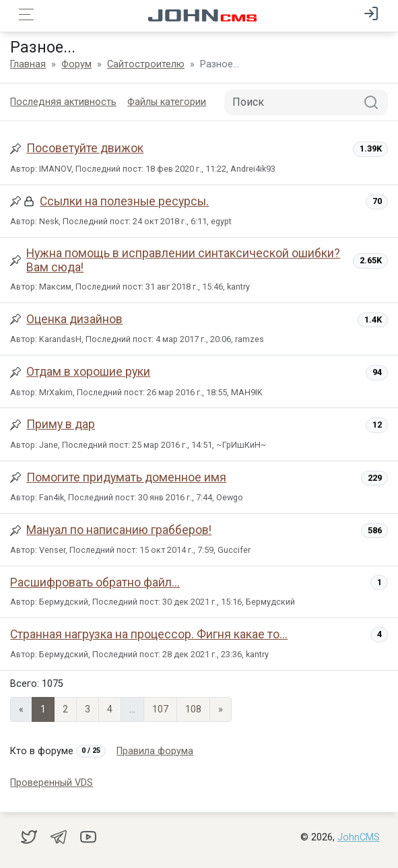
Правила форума (155, 751)
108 (193, 709)
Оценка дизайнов (74, 319)
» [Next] (221, 709)
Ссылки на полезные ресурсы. (124, 201)
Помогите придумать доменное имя (126, 477)
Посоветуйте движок (85, 148)
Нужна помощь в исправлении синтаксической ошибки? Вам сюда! (183, 260)
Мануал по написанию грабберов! (119, 530)
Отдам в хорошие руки (88, 372)
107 (160, 709)
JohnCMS (359, 837)
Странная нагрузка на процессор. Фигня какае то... (149, 634)
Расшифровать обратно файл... (95, 582)
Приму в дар (61, 424)
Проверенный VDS (52, 783)
